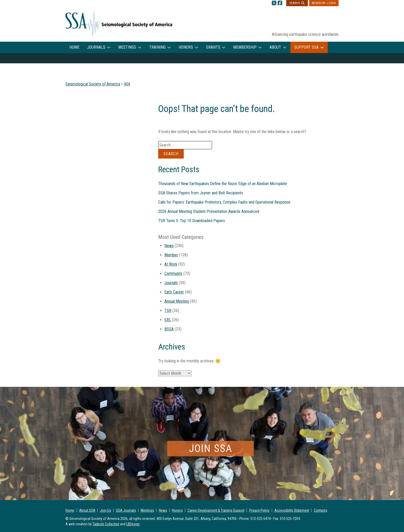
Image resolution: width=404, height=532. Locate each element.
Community (173, 273)
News (169, 246)
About (275, 47)
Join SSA (211, 448)
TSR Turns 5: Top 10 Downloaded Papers (192, 221)
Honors (186, 47)
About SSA (87, 510)
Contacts (321, 510)
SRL (168, 320)
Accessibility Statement (292, 510)
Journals (96, 47)
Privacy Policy (259, 510)
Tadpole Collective (106, 524)
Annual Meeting (177, 301)
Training (157, 47)
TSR (168, 311)
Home (74, 47)
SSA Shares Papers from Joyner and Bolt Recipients (201, 193)
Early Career (174, 292)
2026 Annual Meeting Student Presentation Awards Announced (209, 211)
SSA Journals (126, 510)
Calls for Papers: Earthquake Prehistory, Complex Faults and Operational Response (224, 202)
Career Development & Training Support (216, 510)
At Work (171, 264)
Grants (213, 47)
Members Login (324, 3)
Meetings (127, 47)
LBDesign (133, 524)
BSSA (169, 329)
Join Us (106, 510)
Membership (245, 47)
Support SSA (306, 47)
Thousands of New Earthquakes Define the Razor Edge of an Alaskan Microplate (223, 184)
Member (171, 255)
